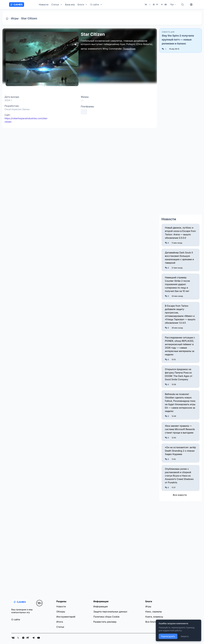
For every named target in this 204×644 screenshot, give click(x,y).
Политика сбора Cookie (106, 617)
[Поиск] (182, 5)
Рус (173, 4)
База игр (70, 5)
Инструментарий (66, 617)
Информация (101, 606)
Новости (44, 5)
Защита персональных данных (110, 612)
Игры (15, 18)
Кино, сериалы (154, 612)
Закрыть (185, 636)
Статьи (60, 627)
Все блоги (151, 622)
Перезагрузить (168, 636)
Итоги (60, 622)
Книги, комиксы (154, 617)
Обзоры (61, 612)
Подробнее (129, 49)
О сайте (16, 620)
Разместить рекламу (105, 622)
